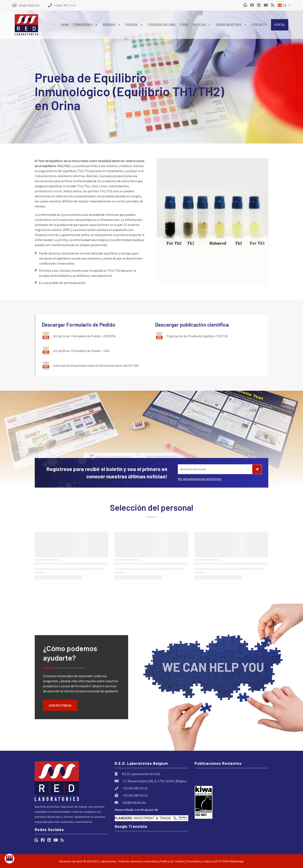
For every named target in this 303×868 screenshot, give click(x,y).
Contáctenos (60, 705)
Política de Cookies (172, 861)
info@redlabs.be (134, 802)
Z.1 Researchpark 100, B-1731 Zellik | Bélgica (155, 781)
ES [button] (282, 5)
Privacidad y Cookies (199, 861)
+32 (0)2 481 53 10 (135, 788)
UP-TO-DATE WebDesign (229, 861)
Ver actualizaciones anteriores (200, 479)
